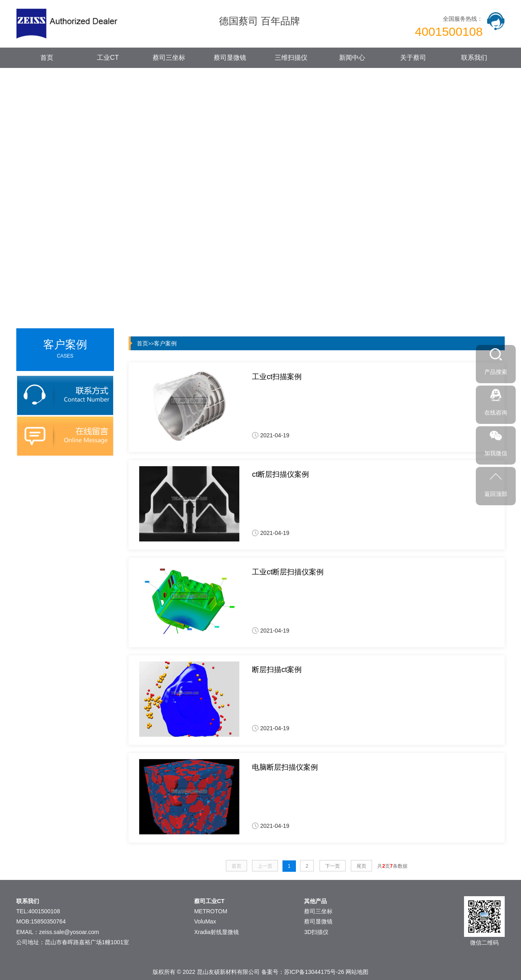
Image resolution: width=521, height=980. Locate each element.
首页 (47, 58)
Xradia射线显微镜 (217, 932)
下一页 (333, 866)
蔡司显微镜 (230, 58)
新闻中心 (352, 58)
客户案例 (165, 343)
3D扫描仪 (316, 932)
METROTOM (211, 911)
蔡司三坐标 (169, 58)
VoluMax (205, 921)
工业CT (108, 58)
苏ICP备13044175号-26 (314, 972)
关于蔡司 (413, 58)
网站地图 (357, 972)
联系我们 (474, 58)
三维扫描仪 (291, 58)
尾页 (361, 866)
